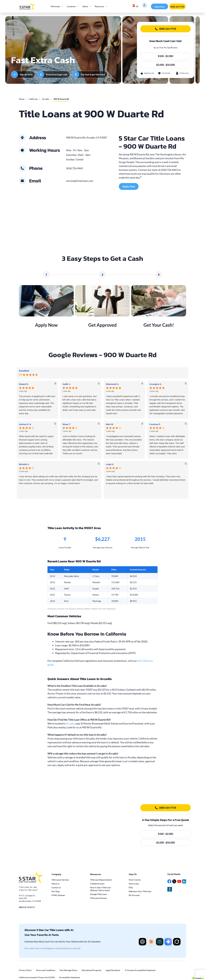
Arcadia (46, 99)
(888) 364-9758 (177, 7)
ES (135, 6)
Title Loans (58, 6)
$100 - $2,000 (166, 56)
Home (22, 99)
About (88, 6)
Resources (102, 6)
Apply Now (160, 7)
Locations (74, 6)
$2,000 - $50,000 (166, 65)
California (33, 99)
